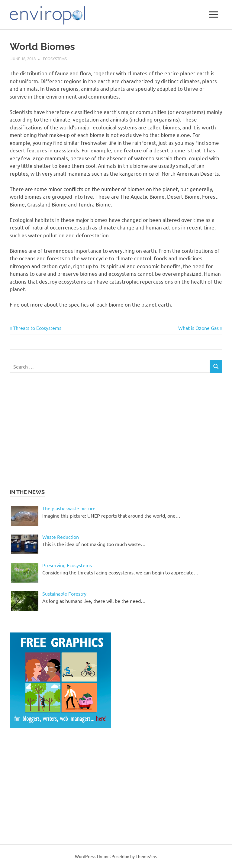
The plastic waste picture (69, 508)
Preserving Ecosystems (67, 565)
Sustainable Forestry (64, 593)
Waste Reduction (61, 537)
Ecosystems (55, 59)
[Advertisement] (60, 430)
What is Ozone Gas (198, 328)
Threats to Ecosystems (37, 328)
